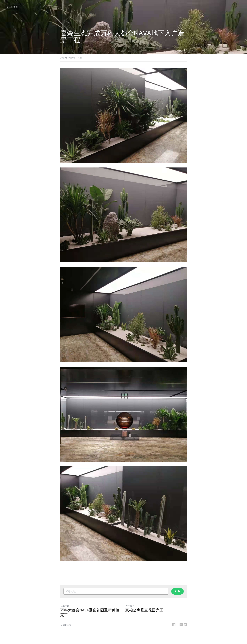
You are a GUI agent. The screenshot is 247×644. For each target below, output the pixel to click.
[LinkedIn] (174, 625)
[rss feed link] (185, 625)
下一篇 (130, 606)
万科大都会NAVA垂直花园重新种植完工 (90, 612)
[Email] (181, 625)
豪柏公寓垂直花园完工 (144, 610)
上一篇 (65, 606)
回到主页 (12, 7)
